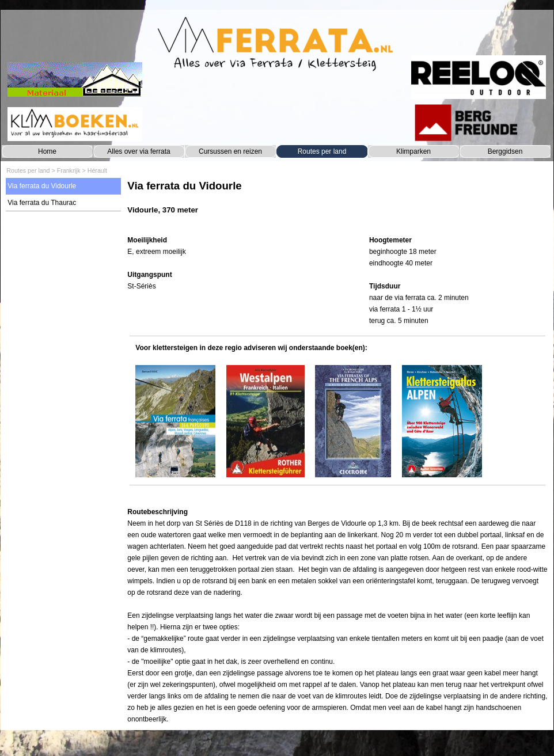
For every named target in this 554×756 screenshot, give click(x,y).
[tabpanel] (337, 203)
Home (47, 151)
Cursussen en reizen (230, 151)
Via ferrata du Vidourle (42, 186)
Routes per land (322, 151)
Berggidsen (505, 151)
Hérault (97, 170)
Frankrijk (69, 170)
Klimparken (413, 151)
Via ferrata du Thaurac (42, 203)
